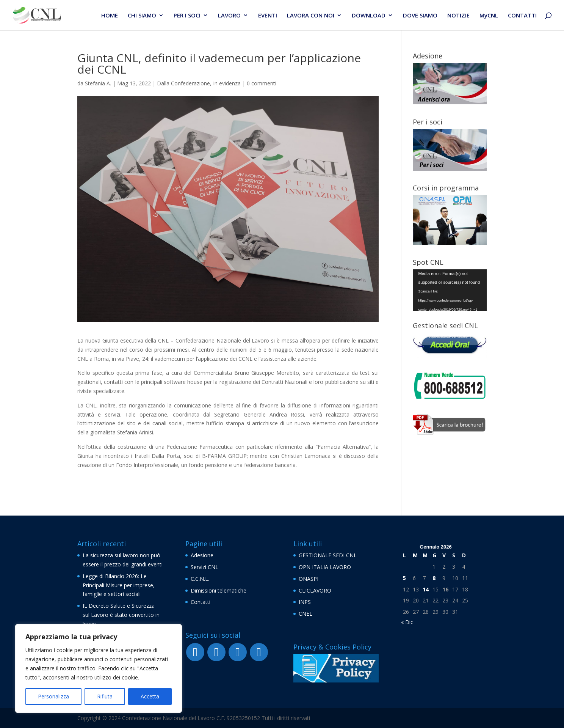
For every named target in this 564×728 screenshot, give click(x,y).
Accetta (150, 696)
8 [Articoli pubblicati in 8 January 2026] (434, 578)
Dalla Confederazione (183, 83)
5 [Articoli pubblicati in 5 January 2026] (404, 578)
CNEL (305, 614)
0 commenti (262, 83)
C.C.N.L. (200, 579)
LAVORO (229, 16)
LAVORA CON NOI (311, 16)
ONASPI (309, 579)
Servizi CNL (204, 567)
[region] (99, 668)
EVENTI (268, 16)
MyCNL (489, 16)
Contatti (201, 602)
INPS (305, 602)
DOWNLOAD (369, 16)
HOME (110, 16)
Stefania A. (98, 83)
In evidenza (227, 83)
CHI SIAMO (142, 16)
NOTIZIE (458, 16)
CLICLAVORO (315, 590)
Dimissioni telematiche (219, 590)
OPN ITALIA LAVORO (325, 567)
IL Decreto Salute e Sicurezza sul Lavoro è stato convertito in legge (121, 615)
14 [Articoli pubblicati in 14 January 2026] (426, 589)
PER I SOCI (187, 16)
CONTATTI (522, 16)
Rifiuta (105, 696)
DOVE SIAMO (420, 16)
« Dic (407, 622)
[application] (450, 290)
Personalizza (53, 696)
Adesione (202, 555)
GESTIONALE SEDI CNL (328, 555)
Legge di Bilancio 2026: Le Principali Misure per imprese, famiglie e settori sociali (119, 585)
